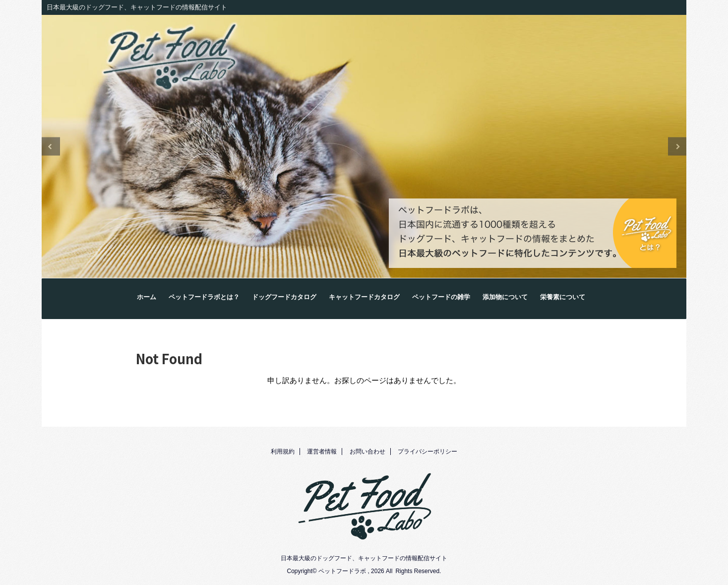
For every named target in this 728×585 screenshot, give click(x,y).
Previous (51, 147)
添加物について (505, 297)
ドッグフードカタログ (284, 297)
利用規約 (283, 452)
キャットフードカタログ (364, 297)
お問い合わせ (367, 452)
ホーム (147, 297)
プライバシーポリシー (427, 452)
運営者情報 (322, 452)
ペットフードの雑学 (441, 297)
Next (677, 147)
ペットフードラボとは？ (204, 297)
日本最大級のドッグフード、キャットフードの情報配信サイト (364, 558)
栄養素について (563, 297)
